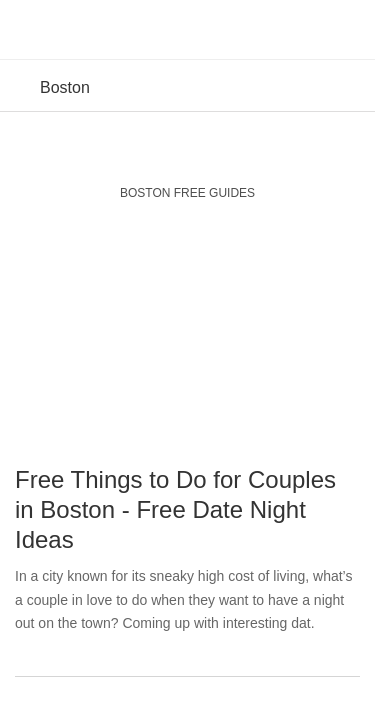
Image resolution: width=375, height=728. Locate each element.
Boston (65, 87)
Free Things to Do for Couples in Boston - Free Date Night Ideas (175, 509)
